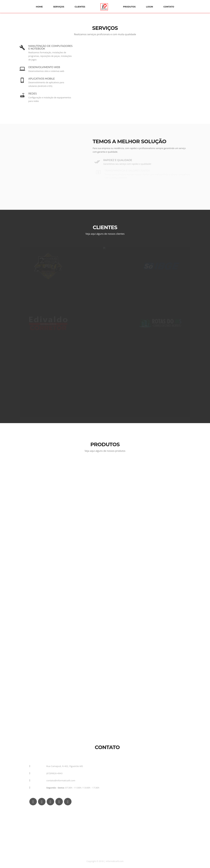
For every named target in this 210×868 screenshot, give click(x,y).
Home (39, 7)
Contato (169, 7)
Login (150, 7)
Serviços (59, 7)
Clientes (80, 7)
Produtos (129, 7)
